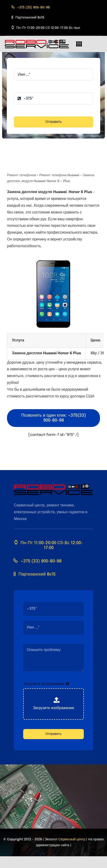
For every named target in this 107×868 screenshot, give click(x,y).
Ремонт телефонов (22, 175)
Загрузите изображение (44, 684)
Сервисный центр (72, 839)
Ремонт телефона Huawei (59, 175)
